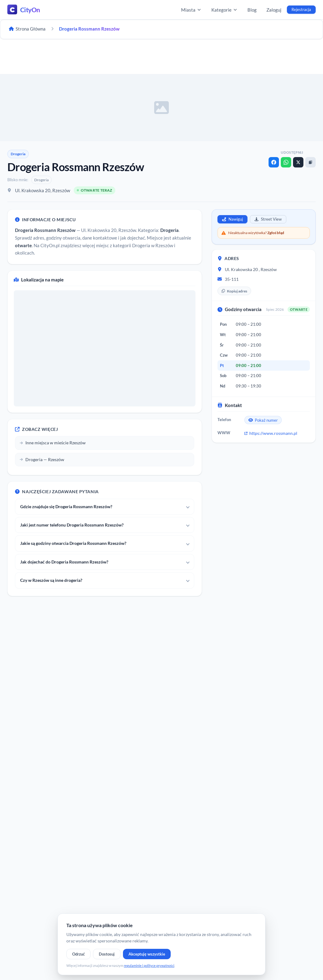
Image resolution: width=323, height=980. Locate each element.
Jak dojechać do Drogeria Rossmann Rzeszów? (64, 562)
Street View (268, 219)
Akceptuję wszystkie (147, 954)
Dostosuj (107, 954)
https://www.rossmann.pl (271, 433)
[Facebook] (274, 162)
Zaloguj (274, 10)
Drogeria (18, 154)
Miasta (191, 10)
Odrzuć (78, 954)
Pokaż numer (263, 420)
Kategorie (225, 10)
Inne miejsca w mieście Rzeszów (53, 443)
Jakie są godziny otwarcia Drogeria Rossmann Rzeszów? (73, 543)
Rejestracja (301, 9)
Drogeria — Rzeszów (42, 459)
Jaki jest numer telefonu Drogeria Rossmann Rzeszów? (72, 525)
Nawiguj (232, 219)
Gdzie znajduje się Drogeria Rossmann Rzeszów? (66, 507)
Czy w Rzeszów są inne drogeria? (51, 580)
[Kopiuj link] (310, 162)
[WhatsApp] (286, 162)
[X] (298, 162)
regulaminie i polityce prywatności (149, 965)
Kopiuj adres (234, 291)
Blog (252, 10)
